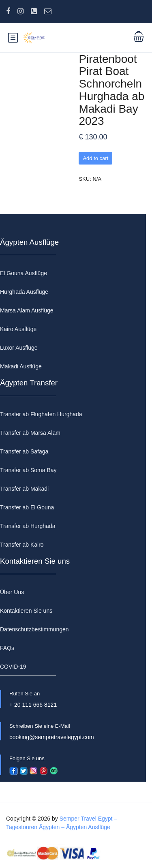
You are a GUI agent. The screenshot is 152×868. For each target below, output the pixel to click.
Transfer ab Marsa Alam (30, 433)
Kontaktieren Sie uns (26, 611)
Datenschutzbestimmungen (34, 629)
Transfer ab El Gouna (27, 507)
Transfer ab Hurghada (28, 526)
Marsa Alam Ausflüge (27, 310)
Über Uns (12, 592)
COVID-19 (13, 667)
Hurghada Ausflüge (24, 292)
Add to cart (95, 158)
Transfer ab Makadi (24, 489)
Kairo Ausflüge (18, 329)
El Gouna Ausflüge (24, 273)
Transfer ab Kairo (22, 545)
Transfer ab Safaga (24, 451)
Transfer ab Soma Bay (28, 470)
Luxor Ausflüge (19, 348)
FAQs (7, 648)
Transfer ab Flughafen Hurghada (41, 414)
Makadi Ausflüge (21, 366)
